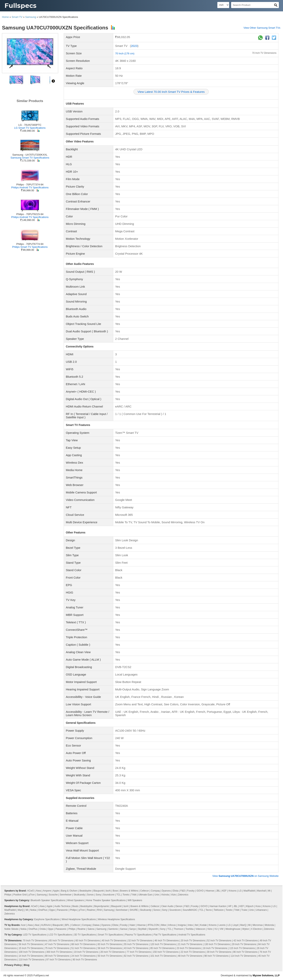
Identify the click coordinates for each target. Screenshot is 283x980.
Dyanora (166, 891)
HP (230, 906)
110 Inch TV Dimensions (32, 960)
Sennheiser (66, 895)
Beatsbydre (85, 891)
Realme (91, 910)
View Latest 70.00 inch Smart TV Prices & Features (171, 92)
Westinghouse (233, 929)
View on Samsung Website (245, 876)
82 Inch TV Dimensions (136, 956)
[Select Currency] (223, 5)
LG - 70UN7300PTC (30, 125)
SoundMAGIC (190, 910)
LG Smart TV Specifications (30, 128)
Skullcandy (79, 895)
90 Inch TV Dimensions (85, 960)
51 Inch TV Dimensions (84, 948)
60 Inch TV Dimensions (88, 941)
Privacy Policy (13, 965)
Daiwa (96, 925)
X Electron (256, 929)
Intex (190, 925)
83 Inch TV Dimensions (110, 944)
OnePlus (43, 910)
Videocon (200, 929)
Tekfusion (219, 910)
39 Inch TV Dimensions (219, 952)
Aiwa (38, 891)
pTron (32, 895)
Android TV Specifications (192, 935)
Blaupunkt (99, 891)
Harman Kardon (218, 906)
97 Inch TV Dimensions (59, 960)
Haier (132, 925)
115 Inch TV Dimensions (242, 948)
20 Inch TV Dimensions (193, 941)
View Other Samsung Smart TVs (262, 28)
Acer (23, 925)
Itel (197, 925)
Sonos (90, 895)
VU (216, 929)
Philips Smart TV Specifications (30, 247)
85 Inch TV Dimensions (163, 948)
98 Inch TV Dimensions (216, 956)
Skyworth (153, 929)
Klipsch (250, 906)
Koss (258, 906)
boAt (108, 891)
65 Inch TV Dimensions (61, 941)
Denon (179, 906)
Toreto (126, 895)
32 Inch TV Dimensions (140, 941)
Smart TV (17, 17)
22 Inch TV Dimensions (193, 952)
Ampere (47, 891)
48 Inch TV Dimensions (190, 956)
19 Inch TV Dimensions (86, 952)
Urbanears (261, 910)
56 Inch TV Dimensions (31, 944)
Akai (37, 925)
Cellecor (144, 891)
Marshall (261, 891)
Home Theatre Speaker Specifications (106, 900)
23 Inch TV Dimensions (189, 948)
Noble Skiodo (11, 929)
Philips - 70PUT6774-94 (30, 244)
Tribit (134, 895)
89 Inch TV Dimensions (57, 956)
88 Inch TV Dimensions (84, 944)
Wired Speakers (76, 900)
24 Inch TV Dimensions (84, 956)
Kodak (203, 925)
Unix (157, 895)
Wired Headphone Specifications (79, 919)
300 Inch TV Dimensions (59, 952)
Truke (244, 910)
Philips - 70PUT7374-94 (30, 185)
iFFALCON (153, 925)
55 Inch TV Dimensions (136, 944)
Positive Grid (20, 895)
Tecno (209, 910)
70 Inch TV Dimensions (264, 53)
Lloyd (236, 925)
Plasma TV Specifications (138, 935)
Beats (75, 906)
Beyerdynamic (102, 906)
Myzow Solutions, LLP (266, 975)
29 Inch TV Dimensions (244, 944)
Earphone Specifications (47, 919)
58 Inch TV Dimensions (110, 948)
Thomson (178, 929)
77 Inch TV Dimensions (139, 952)
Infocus (172, 925)
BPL (67, 925)
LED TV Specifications (35, 935)
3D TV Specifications (85, 935)
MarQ (21, 910)
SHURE (134, 910)
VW (221, 929)
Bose (115, 891)
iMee (164, 925)
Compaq (155, 891)
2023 (134, 46)
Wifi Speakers (135, 900)
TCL (119, 895)
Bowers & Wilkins (129, 891)
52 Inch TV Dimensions (219, 941)
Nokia (33, 910)
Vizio (174, 895)
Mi (269, 891)
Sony (98, 895)
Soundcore (109, 895)
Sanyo (133, 929)
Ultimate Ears (145, 895)
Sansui (124, 929)
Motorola (269, 925)
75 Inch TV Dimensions (57, 948)
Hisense (210, 891)
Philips (8, 895)
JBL (218, 891)
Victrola (165, 895)
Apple (56, 891)
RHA (99, 910)
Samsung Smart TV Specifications (30, 158)
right (53, 81)
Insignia (182, 925)
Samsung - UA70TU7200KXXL (30, 155)
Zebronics (183, 895)
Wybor (246, 929)
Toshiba (189, 929)
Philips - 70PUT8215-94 (30, 214)
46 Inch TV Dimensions (167, 941)
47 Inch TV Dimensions (57, 944)
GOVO (200, 891)
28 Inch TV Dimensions (112, 952)
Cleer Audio (167, 906)
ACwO (31, 891)
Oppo (52, 910)
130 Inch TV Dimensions (217, 944)
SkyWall (142, 929)
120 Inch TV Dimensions (163, 944)
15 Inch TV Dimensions (31, 948)
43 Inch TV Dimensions (136, 948)
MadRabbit (249, 891)
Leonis (222, 925)
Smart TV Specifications (110, 935)
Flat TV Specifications (165, 935)
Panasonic (62, 910)
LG (240, 891)
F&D (183, 891)
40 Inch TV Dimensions (114, 941)
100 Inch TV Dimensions (32, 952)
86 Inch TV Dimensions (245, 952)
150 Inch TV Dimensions (166, 952)
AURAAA (46, 925)
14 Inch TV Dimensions (31, 956)
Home (5, 17)
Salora (91, 929)
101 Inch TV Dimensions (163, 956)
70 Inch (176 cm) (125, 53)
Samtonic (113, 929)
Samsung (31, 17)
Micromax (258, 925)
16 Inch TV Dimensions (215, 948)
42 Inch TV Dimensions (246, 941)
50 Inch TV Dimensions (110, 956)
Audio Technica (62, 906)
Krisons (232, 891)
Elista (175, 891)
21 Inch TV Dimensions (190, 944)
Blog (26, 965)
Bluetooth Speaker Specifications (48, 900)
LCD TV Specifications (60, 935)
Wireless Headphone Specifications (116, 919)
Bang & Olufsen (69, 891)
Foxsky (191, 891)
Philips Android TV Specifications (30, 187)
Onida (43, 929)
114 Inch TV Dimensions (243, 956)
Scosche (53, 895)
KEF (224, 891)
